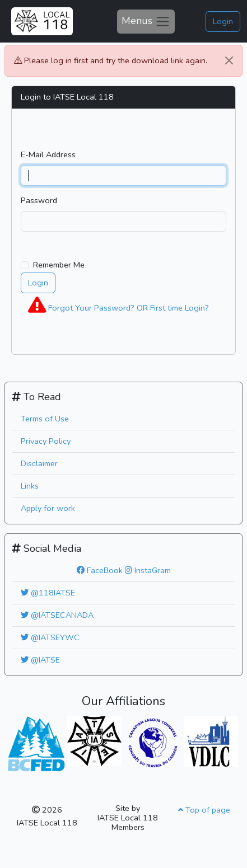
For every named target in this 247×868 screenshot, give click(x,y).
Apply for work (48, 508)
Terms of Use (45, 419)
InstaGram (148, 570)
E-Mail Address (48, 154)
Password (39, 200)
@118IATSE (48, 593)
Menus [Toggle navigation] (146, 21)
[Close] (229, 60)
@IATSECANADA (57, 615)
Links (30, 486)
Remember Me (59, 265)
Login (223, 21)
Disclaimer (39, 463)
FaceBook (100, 570)
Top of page (204, 810)
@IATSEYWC (50, 637)
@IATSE (40, 660)
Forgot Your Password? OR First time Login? (118, 305)
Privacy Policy (46, 441)
